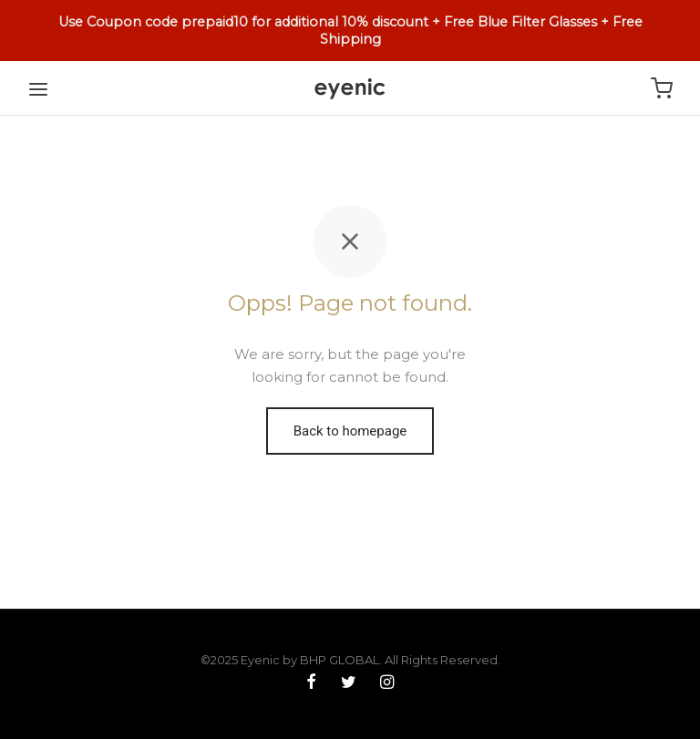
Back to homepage (350, 431)
